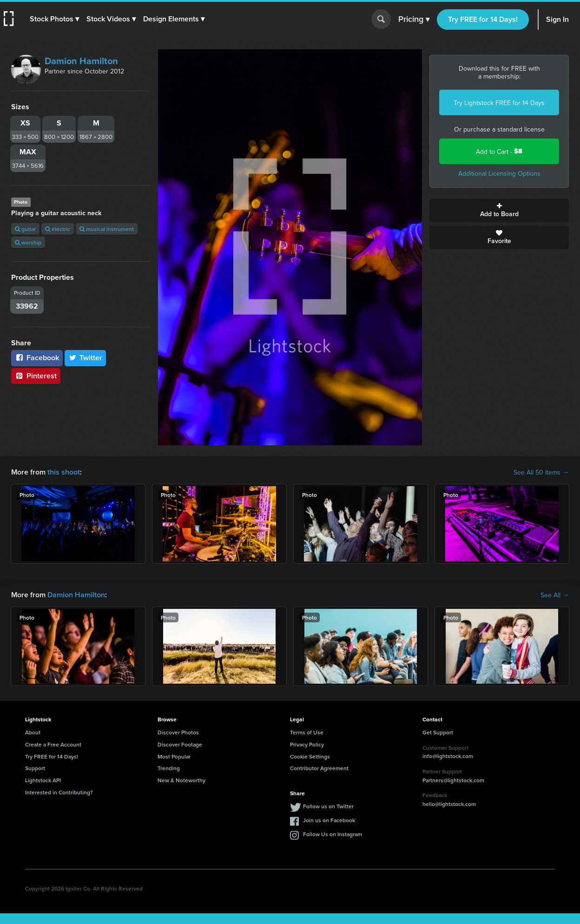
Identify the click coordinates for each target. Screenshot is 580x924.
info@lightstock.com (448, 756)
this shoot (64, 472)
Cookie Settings (310, 756)
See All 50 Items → (541, 472)
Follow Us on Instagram (333, 834)
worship (28, 242)
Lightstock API (43, 780)
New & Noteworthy (181, 780)
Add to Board (499, 211)
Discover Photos (178, 732)
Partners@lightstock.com (453, 780)
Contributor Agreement (319, 768)
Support (35, 768)
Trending (169, 768)
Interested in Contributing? (59, 792)
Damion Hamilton (81, 61)
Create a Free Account (53, 744)
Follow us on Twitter (328, 806)
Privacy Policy (307, 744)
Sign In (557, 19)
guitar (25, 229)
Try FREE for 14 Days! (483, 19)
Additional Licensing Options (499, 173)
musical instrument (107, 229)
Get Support (438, 732)
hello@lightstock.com (449, 804)
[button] (54, 19)
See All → (555, 595)
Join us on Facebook (329, 820)
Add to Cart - (499, 151)
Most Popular (174, 756)
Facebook (37, 358)
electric (58, 229)
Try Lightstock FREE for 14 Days (499, 103)
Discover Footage (180, 744)
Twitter (86, 358)
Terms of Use (307, 732)
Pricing (414, 20)
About (33, 732)
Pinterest (36, 376)
